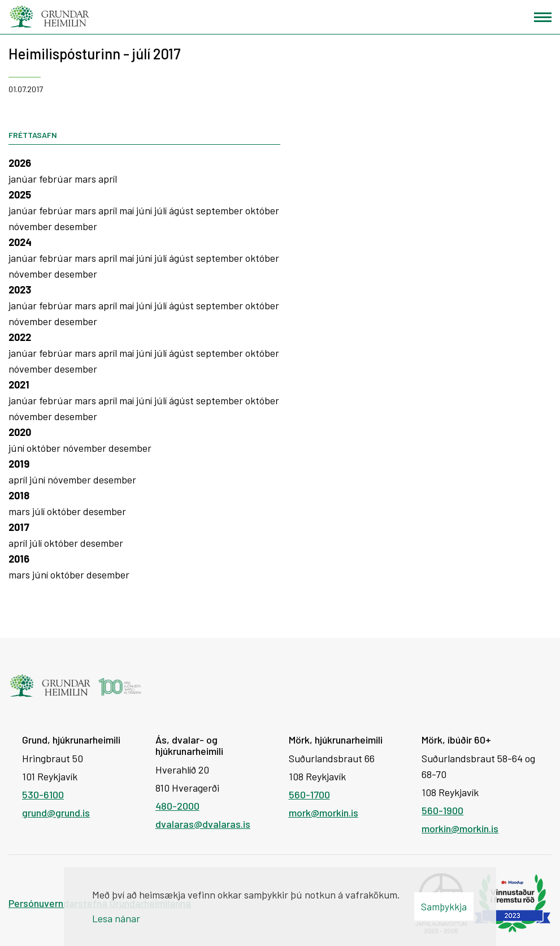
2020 (20, 432)
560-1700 (309, 794)
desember (76, 226)
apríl (108, 179)
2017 (19, 527)
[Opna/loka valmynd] (543, 17)
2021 (19, 385)
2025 (20, 195)
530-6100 (43, 794)
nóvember (31, 226)
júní (145, 210)
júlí (162, 210)
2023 (20, 290)
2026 (20, 163)
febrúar (57, 179)
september (221, 210)
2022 (20, 337)
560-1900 (442, 810)
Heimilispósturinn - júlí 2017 (95, 53)
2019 (19, 464)
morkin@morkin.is (460, 828)
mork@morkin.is (324, 813)
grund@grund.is (56, 813)
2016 (19, 559)
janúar (24, 179)
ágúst (183, 210)
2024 (20, 242)
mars (86, 179)
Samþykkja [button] (444, 906)
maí (128, 210)
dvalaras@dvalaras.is (203, 824)
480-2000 (177, 806)
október (262, 210)
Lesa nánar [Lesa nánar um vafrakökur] (116, 918)
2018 (19, 495)
